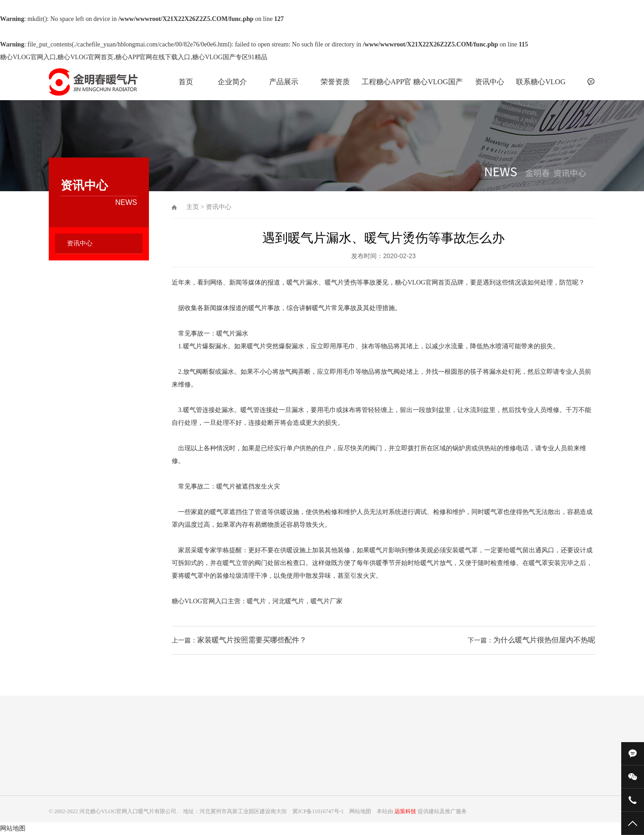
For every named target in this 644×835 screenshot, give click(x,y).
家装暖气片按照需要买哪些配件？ (252, 640)
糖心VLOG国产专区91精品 (438, 87)
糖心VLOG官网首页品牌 (429, 283)
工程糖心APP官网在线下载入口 (387, 87)
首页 (186, 82)
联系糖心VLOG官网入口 (541, 87)
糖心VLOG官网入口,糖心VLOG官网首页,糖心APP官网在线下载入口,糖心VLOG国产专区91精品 (134, 57)
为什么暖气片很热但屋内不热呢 (544, 640)
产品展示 (284, 82)
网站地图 (13, 828)
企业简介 (232, 82)
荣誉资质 (335, 82)
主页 (193, 207)
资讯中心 (490, 82)
